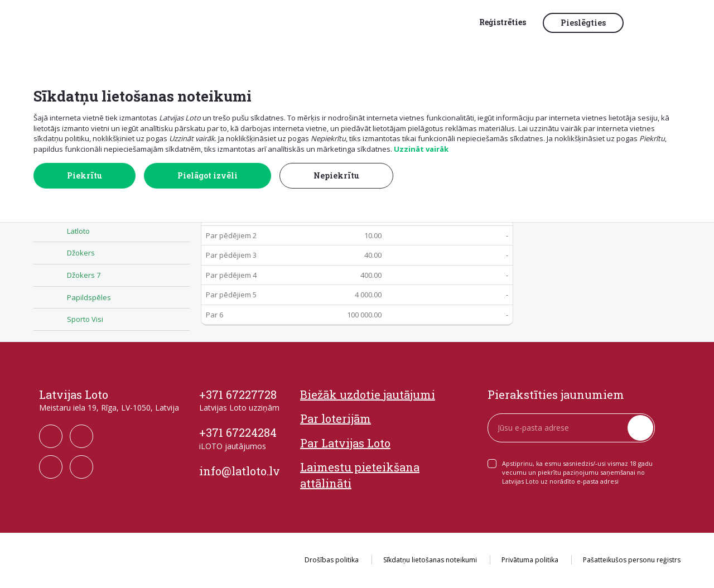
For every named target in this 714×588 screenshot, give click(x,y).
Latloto (78, 231)
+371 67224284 (238, 432)
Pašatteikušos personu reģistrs (632, 560)
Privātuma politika (530, 560)
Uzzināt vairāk (421, 149)
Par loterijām (336, 418)
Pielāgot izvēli (208, 175)
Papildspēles (89, 297)
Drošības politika (332, 560)
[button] (655, 23)
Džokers (81, 253)
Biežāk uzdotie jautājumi (368, 394)
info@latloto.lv (240, 471)
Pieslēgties (583, 23)
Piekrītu (85, 175)
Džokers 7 (84, 275)
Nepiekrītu (336, 175)
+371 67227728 (238, 394)
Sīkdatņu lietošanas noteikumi (430, 560)
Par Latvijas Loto (345, 443)
